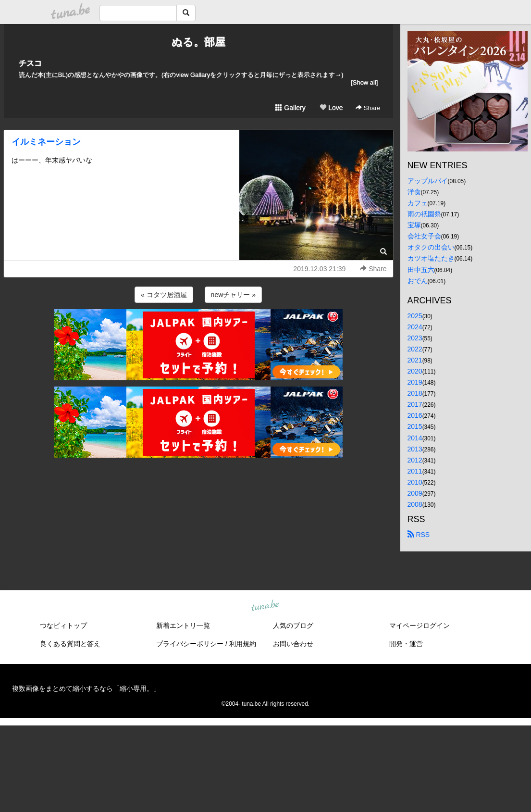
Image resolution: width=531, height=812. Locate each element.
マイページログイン (420, 625)
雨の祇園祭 (424, 214)
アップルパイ (428, 181)
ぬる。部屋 (198, 42)
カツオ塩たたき (431, 258)
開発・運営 (406, 644)
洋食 (414, 192)
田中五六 (421, 270)
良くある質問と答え (70, 644)
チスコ (30, 63)
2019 (415, 382)
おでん (418, 281)
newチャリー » (233, 295)
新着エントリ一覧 (183, 625)
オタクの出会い (431, 247)
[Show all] (364, 82)
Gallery (290, 108)
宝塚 (414, 225)
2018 (415, 393)
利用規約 (243, 644)
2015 (415, 426)
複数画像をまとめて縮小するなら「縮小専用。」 (86, 688)
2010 (415, 482)
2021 (415, 360)
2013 (415, 449)
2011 (415, 471)
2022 (415, 349)
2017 (415, 404)
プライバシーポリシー (190, 644)
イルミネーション (46, 142)
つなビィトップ (63, 625)
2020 (415, 371)
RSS (419, 535)
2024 (415, 327)
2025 (415, 316)
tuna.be (265, 606)
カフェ (418, 203)
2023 (415, 338)
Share (368, 108)
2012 (415, 460)
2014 (415, 438)
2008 (415, 504)
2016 (415, 415)
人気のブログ (293, 625)
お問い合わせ (293, 644)
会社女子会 (424, 236)
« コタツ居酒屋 (164, 295)
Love (331, 108)
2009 (415, 493)
